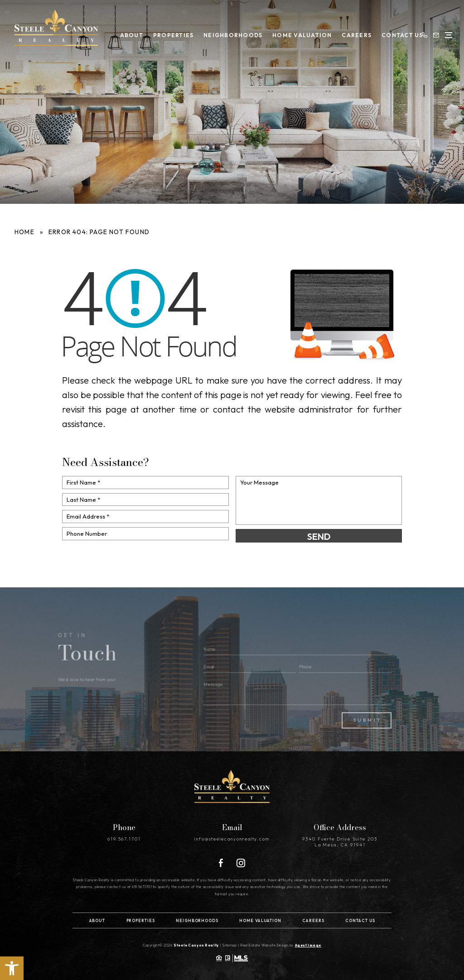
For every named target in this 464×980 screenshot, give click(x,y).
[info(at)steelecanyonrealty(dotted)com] (433, 34)
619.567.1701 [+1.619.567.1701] (124, 838)
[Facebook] (221, 862)
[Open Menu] (446, 34)
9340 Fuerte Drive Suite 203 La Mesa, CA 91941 (340, 841)
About (127, 34)
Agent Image (308, 944)
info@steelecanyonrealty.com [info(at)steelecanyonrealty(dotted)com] (232, 838)
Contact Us (394, 34)
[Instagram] (241, 862)
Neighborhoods (227, 34)
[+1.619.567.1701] (422, 34)
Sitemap (230, 944)
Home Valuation (295, 34)
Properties (169, 34)
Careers (349, 34)
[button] (12, 968)
